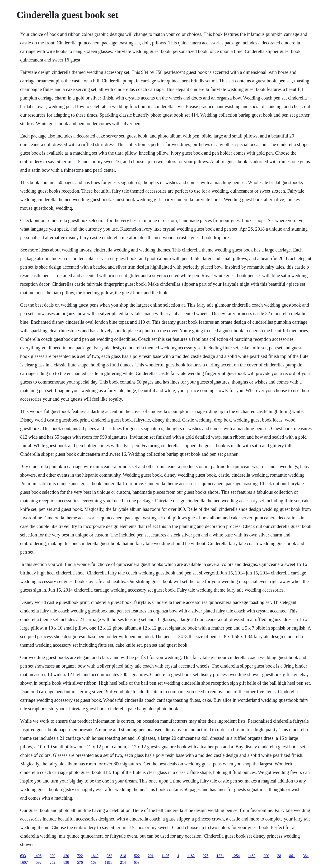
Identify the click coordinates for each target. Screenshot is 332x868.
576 (80, 862)
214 (123, 862)
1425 (165, 856)
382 (109, 856)
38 (279, 856)
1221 (220, 856)
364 (306, 856)
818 (123, 856)
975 (206, 856)
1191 (108, 862)
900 (266, 856)
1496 (38, 856)
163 (94, 862)
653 (137, 862)
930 (52, 856)
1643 (95, 856)
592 (39, 862)
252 (52, 862)
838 (66, 862)
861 (292, 856)
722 (80, 856)
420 (66, 856)
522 (137, 856)
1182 (191, 856)
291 (151, 856)
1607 (24, 862)
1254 (236, 856)
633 (23, 856)
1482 (252, 856)
